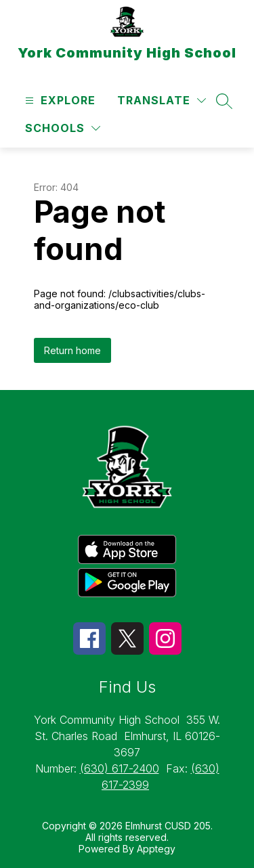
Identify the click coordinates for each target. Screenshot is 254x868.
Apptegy (156, 849)
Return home (72, 350)
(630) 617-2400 (120, 768)
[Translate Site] (162, 101)
